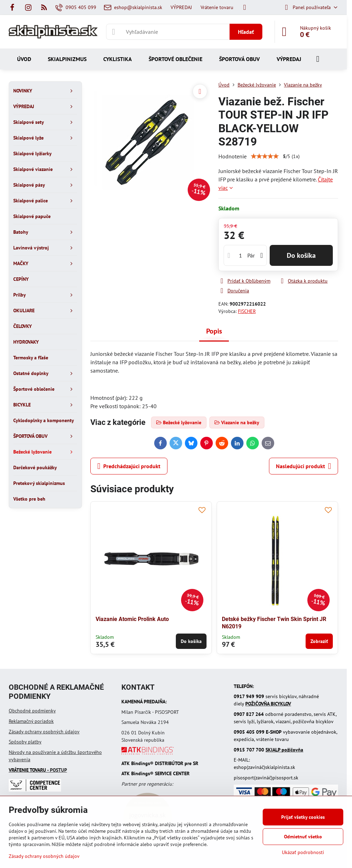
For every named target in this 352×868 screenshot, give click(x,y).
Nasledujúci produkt (304, 466)
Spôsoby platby (25, 742)
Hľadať (246, 32)
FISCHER (247, 311)
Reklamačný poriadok (31, 721)
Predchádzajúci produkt (129, 466)
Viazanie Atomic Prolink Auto (132, 619)
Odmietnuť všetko (303, 837)
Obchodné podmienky (32, 711)
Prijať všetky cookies (303, 817)
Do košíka (301, 255)
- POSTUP (38, 770)
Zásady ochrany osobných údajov (44, 732)
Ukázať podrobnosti (303, 852)
